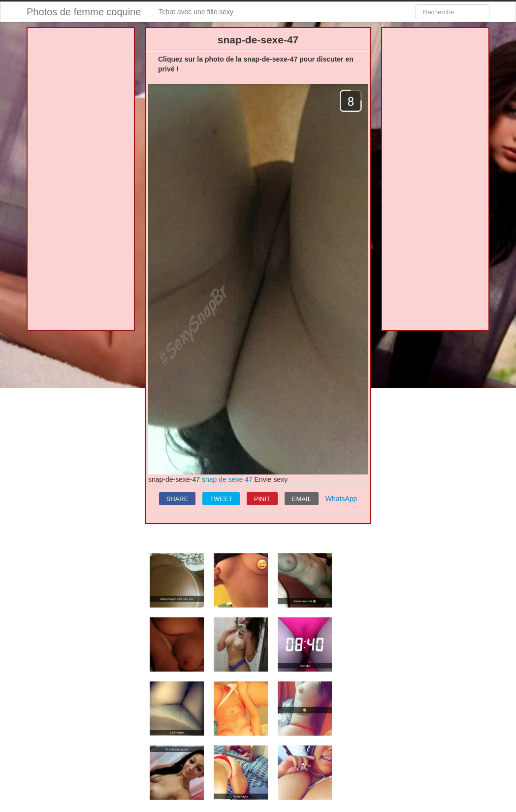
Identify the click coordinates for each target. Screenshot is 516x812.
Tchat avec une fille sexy (196, 12)
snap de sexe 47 (227, 479)
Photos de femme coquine (84, 12)
